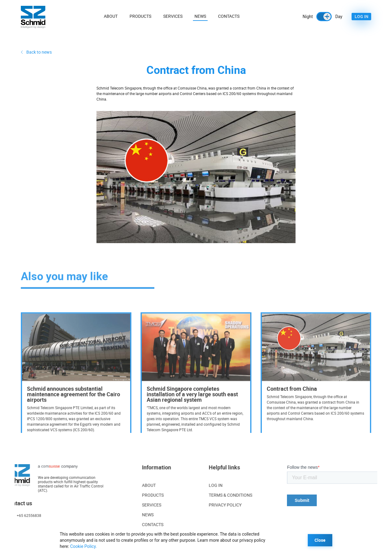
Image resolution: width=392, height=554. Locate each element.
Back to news (39, 52)
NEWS (135, 515)
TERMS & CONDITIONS (250, 495)
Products (141, 16)
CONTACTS (140, 524)
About (111, 16)
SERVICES (139, 505)
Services (173, 16)
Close (320, 540)
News (201, 16)
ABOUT (136, 485)
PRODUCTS (140, 495)
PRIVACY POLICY (244, 505)
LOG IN (362, 16)
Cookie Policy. (83, 546)
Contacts (229, 16)
